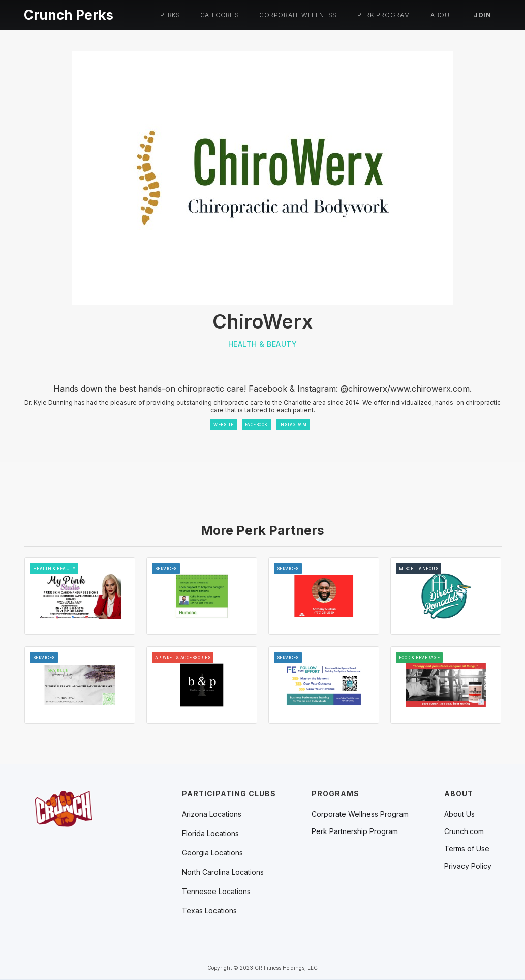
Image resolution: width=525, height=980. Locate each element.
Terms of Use (467, 849)
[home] (69, 13)
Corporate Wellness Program (360, 814)
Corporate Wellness (298, 15)
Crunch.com (464, 831)
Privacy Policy (468, 866)
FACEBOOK (256, 425)
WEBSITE (224, 425)
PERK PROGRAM (384, 15)
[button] (170, 15)
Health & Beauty (263, 344)
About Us (459, 814)
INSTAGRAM (293, 425)
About (442, 15)
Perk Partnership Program (355, 831)
